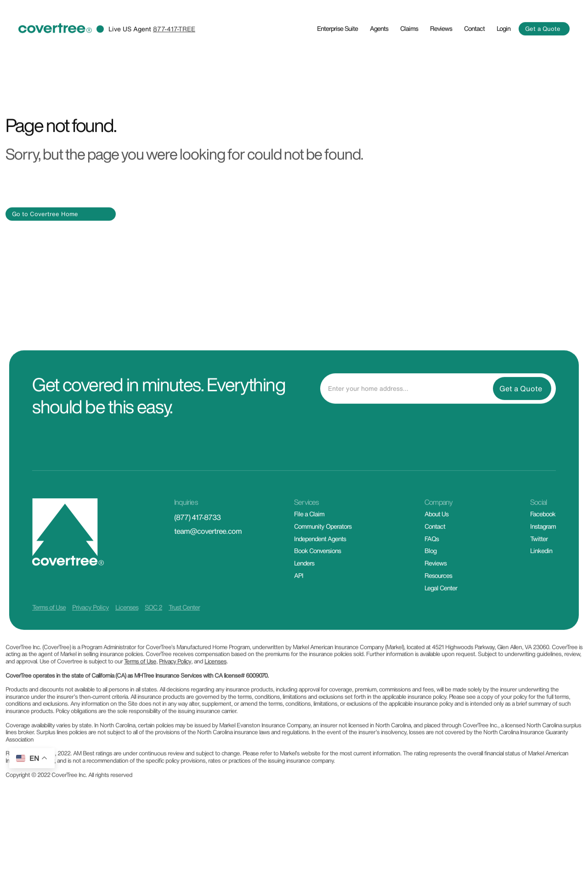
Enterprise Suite (337, 54)
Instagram (543, 552)
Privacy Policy (90, 633)
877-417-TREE (174, 54)
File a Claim (309, 540)
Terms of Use (49, 633)
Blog (430, 577)
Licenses (127, 633)
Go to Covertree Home (45, 240)
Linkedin (541, 577)
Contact (474, 54)
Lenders (304, 589)
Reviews (441, 54)
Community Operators (323, 552)
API (299, 602)
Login (503, 54)
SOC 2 (153, 633)
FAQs (432, 564)
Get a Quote (543, 55)
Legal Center (441, 614)
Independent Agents (320, 564)
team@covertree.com (208, 557)
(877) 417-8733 (197, 543)
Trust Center (184, 633)
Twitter (539, 564)
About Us (436, 540)
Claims (409, 54)
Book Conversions (317, 577)
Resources (438, 602)
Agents (379, 54)
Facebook (543, 540)
